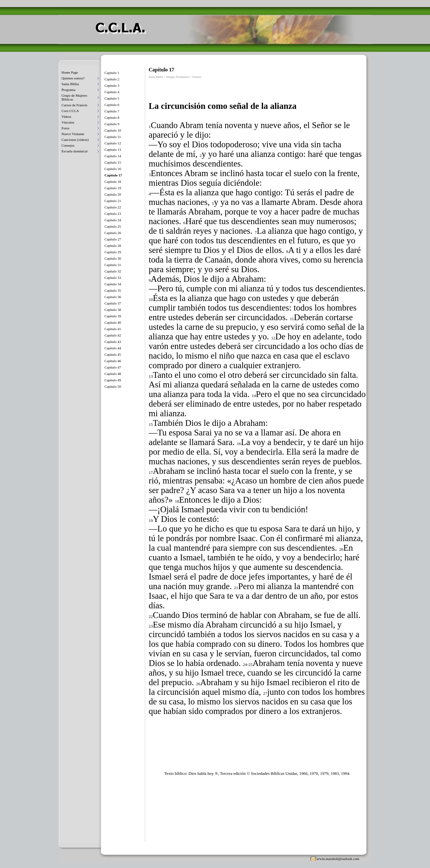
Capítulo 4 (112, 92)
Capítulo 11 (113, 137)
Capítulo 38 (113, 310)
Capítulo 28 (113, 246)
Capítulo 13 (113, 150)
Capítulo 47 (113, 367)
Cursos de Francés (74, 105)
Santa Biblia (70, 84)
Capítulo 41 (113, 329)
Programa (68, 90)
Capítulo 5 (112, 98)
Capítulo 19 (113, 188)
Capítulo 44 (113, 348)
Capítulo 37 (113, 303)
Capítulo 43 (113, 342)
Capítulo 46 (113, 361)
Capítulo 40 (113, 322)
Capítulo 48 (113, 374)
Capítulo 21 (113, 201)
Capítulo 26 (113, 233)
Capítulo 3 (112, 85)
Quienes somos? (73, 78)
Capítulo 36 (113, 297)
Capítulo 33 (113, 278)
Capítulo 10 (113, 130)
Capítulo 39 (113, 316)
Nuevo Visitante (73, 134)
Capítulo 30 (113, 258)
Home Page (70, 72)
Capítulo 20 (113, 194)
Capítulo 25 (113, 226)
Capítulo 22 (113, 207)
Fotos (65, 128)
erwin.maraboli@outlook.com (338, 859)
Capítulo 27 (113, 239)
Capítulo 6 (112, 105)
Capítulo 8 (112, 118)
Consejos (68, 145)
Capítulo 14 (113, 156)
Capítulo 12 (113, 143)
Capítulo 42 (113, 335)
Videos (66, 117)
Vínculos (68, 122)
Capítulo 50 (113, 386)
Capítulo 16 (113, 169)
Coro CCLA (70, 111)
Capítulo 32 (113, 271)
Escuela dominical (74, 151)
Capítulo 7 (112, 111)
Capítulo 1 (112, 73)
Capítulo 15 (113, 162)
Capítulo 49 (113, 380)
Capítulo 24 (113, 220)
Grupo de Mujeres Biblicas (74, 97)
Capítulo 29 (113, 252)
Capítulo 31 (113, 265)
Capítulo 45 (113, 354)
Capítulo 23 (113, 214)
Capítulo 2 (112, 79)
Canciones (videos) (75, 140)
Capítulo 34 (113, 284)
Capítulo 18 (113, 182)
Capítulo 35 (113, 290)
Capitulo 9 (112, 124)
